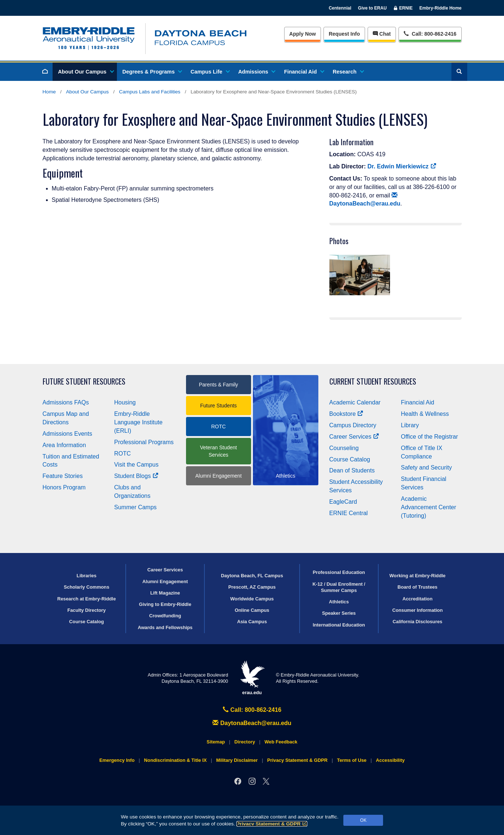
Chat (382, 34)
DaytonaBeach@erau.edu (252, 723)
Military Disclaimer (237, 760)
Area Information (64, 445)
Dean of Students (352, 470)
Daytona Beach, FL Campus (252, 576)
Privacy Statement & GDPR (272, 824)
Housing (125, 402)
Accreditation (418, 599)
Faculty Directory (87, 610)
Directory (245, 742)
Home (49, 92)
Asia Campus (252, 622)
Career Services (354, 437)
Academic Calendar (355, 402)
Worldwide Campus (252, 599)
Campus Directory (353, 425)
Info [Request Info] (344, 34)
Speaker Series (339, 613)
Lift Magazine (165, 593)
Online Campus (252, 610)
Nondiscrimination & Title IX (175, 760)
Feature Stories (63, 476)
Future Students (218, 406)
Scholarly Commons (87, 587)
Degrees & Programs (152, 72)
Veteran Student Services (218, 451)
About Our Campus (86, 72)
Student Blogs (136, 476)
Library (410, 425)
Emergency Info (117, 760)
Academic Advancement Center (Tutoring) (429, 507)
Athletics (339, 602)
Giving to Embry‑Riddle (165, 604)
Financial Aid (304, 72)
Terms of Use (352, 760)
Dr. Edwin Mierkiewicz (402, 166)
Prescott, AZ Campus (252, 587)
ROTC (123, 454)
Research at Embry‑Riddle (87, 599)
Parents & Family (219, 385)
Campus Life (210, 72)
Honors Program (64, 487)
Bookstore (346, 414)
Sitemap (216, 742)
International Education (339, 625)
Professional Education (339, 572)
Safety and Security (427, 468)
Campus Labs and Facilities (150, 92)
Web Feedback (281, 742)
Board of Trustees (417, 587)
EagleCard (343, 502)
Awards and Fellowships (165, 627)
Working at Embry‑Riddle (417, 576)
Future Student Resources (84, 381)
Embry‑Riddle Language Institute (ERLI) (139, 422)
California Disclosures (417, 622)
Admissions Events (67, 434)
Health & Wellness (425, 414)
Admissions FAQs (66, 402)
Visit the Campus (137, 465)
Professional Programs (144, 442)
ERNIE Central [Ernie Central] (349, 513)
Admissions (257, 72)
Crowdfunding (165, 616)
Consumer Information (417, 610)
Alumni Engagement (218, 476)
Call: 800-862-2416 (252, 710)
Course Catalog (350, 459)
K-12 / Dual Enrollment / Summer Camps (339, 587)
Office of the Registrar (430, 437)
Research (348, 72)
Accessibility (390, 760)
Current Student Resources (373, 381)
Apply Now (303, 34)
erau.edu (252, 678)
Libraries (86, 576)
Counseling (344, 448)
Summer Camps (136, 507)
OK (363, 820)
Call (430, 33)
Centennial (340, 8)
